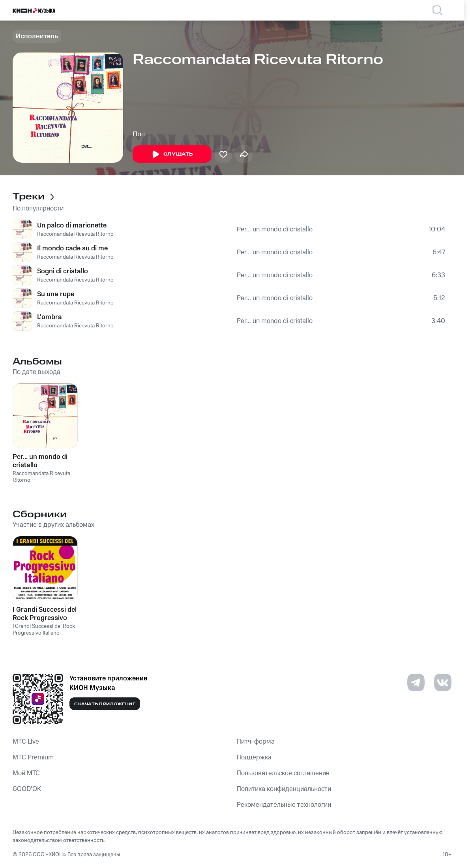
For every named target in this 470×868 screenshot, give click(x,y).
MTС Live (26, 742)
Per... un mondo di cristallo (275, 229)
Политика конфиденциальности (284, 789)
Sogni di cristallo (63, 271)
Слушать (172, 154)
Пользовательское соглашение (283, 773)
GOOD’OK (27, 789)
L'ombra (50, 317)
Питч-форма (256, 742)
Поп (139, 134)
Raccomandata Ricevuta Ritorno (75, 234)
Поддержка (254, 757)
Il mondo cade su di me (72, 248)
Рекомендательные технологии (284, 805)
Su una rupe (56, 294)
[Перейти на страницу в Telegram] (416, 682)
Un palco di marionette (72, 225)
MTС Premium (33, 757)
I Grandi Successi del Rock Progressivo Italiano (44, 630)
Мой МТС (26, 773)
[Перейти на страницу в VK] (443, 682)
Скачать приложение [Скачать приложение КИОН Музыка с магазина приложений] (105, 704)
